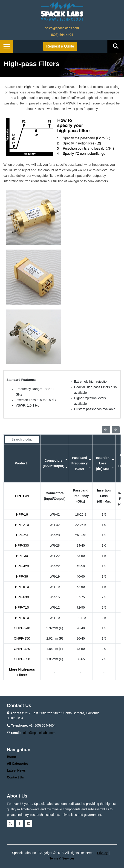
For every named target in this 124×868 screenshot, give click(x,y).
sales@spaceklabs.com (62, 28)
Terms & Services (62, 858)
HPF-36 (22, 576)
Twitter (10, 823)
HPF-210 (22, 525)
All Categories (18, 764)
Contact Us (15, 777)
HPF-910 (22, 618)
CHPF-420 (22, 649)
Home (11, 757)
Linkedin (29, 823)
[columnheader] (22, 463)
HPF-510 (22, 587)
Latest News (16, 770)
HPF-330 (22, 545)
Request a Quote (60, 46)
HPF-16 (22, 514)
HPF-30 (22, 556)
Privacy (102, 853)
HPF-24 (22, 535)
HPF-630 (22, 597)
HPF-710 (22, 607)
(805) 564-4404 (62, 35)
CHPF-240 (22, 628)
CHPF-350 (22, 638)
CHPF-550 (22, 659)
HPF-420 (22, 566)
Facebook (20, 823)
